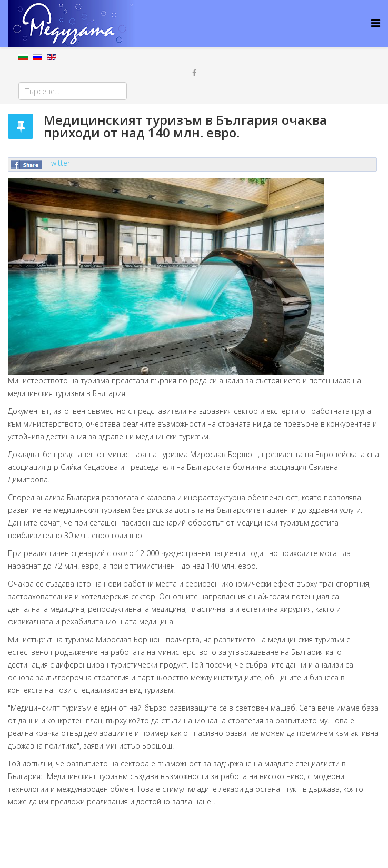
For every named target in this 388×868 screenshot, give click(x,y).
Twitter (59, 163)
